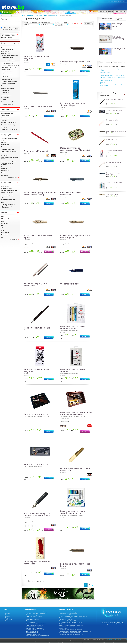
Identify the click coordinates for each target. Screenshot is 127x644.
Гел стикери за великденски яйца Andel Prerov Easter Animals (75, 631)
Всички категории (13, 178)
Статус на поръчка (10, 618)
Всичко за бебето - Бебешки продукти (36, 624)
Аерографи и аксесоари (9, 67)
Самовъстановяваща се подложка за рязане (113, 84)
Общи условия (109, 640)
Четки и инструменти (41, 16)
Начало (7, 612)
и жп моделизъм (35, 627)
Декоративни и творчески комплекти (9, 152)
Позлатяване (5, 93)
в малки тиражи (35, 630)
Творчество (8, 12)
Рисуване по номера (7, 149)
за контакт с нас (116, 621)
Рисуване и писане (7, 113)
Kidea (3, 217)
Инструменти (53, 16)
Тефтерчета (5, 127)
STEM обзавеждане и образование (35, 625)
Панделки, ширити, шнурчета (7, 164)
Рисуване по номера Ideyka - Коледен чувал (71, 630)
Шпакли (5, 76)
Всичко (34, 628)
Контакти (8, 613)
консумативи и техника (34, 616)
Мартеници (5, 175)
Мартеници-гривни (7, 195)
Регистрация (8, 619)
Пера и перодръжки (9, 72)
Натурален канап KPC (65, 615)
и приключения (33, 631)
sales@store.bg (119, 622)
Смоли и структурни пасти (9, 55)
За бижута (4, 155)
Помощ (7, 621)
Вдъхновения (5, 233)
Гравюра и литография (8, 84)
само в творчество (7, 29)
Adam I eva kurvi (104, 86)
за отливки (103, 71)
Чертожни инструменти (8, 123)
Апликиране (5, 118)
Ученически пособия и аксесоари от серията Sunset (8, 201)
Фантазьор (4, 235)
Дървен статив (63, 628)
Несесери (4, 120)
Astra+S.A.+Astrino (105, 72)
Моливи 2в (103, 82)
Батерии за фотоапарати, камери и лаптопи (38, 636)
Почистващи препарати (33, 615)
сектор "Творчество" (115, 62)
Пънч (3, 197)
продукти (32, 619)
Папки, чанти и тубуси (8, 102)
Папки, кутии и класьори (9, 129)
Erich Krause (5, 223)
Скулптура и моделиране (9, 81)
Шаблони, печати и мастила (7, 142)
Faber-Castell (5, 219)
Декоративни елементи (8, 147)
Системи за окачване (8, 88)
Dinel (3, 221)
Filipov (3, 228)
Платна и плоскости (7, 86)
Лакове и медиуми (7, 49)
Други (3, 173)
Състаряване (5, 90)
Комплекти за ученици (8, 125)
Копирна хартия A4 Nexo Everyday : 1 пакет (112, 76)
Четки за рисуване (7, 63)
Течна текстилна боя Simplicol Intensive (70, 633)
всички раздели (6, 27)
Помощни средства (7, 104)
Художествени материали (33, 618)
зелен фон (103, 74)
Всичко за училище (7, 193)
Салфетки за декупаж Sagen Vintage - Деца (70, 624)
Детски (31, 622)
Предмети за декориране (9, 139)
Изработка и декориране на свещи (10, 158)
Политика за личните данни (120, 640)
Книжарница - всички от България (37, 612)
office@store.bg (120, 624)
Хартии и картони (7, 95)
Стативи (4, 100)
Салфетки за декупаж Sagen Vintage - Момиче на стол (73, 616)
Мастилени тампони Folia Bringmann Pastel (71, 612)
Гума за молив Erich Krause (66, 619)
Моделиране (5, 116)
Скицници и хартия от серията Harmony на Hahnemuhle (8, 206)
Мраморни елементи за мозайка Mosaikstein (71, 622)
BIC (2, 237)
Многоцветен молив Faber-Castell (68, 613)
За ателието (5, 97)
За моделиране (7, 74)
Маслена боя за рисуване (9, 190)
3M (2, 226)
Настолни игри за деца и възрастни (36, 613)
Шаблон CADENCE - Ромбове (67, 627)
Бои (2, 47)
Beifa (3, 230)
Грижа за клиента (113, 1)
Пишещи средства (7, 79)
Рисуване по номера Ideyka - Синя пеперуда (71, 618)
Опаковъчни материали (9, 161)
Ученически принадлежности (6, 187)
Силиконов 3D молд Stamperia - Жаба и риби (71, 625)
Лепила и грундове (7, 58)
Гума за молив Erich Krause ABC (67, 621)
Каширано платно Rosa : (107, 81)
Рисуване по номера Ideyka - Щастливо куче (71, 634)
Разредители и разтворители (6, 52)
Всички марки (14, 240)
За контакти (123, 1)
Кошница (8, 616)
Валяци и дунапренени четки (10, 65)
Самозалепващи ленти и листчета (9, 168)
